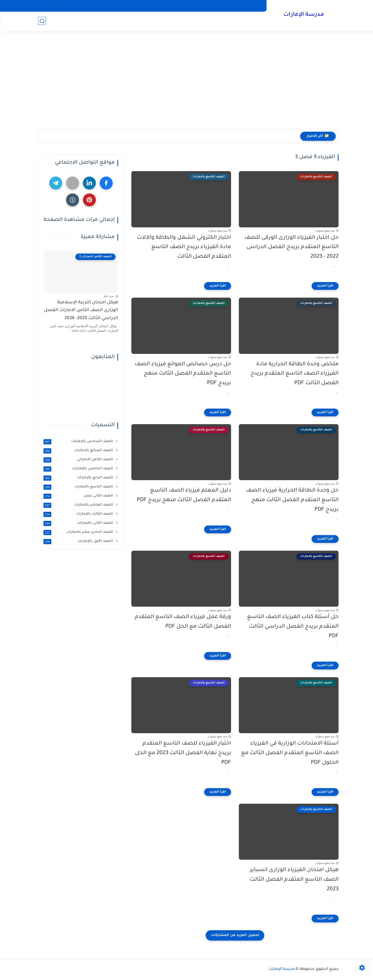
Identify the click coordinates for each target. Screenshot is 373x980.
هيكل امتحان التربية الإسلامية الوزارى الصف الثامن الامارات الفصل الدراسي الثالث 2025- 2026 (79, 311)
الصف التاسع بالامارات (77, 487)
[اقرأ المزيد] (323, 286)
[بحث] (40, 21)
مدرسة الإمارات (302, 15)
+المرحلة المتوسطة (204, 21)
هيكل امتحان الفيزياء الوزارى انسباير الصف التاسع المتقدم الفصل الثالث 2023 (292, 880)
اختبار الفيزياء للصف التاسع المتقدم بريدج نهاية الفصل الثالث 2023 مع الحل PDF (181, 753)
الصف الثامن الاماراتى (77, 460)
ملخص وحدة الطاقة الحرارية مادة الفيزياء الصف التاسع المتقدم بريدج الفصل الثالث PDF (293, 374)
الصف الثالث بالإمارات (77, 514)
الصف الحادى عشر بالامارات (77, 532)
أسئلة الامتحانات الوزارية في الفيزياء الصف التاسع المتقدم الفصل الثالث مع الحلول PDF (288, 753)
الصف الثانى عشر (77, 496)
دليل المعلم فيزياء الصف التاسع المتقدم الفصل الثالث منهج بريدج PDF (182, 495)
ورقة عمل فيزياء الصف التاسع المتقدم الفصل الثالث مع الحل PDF (181, 622)
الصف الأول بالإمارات (77, 541)
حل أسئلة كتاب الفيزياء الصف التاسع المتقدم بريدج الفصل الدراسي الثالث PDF (291, 627)
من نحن (198, 6)
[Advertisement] (187, 82)
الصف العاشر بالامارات (77, 505)
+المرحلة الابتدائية (243, 21)
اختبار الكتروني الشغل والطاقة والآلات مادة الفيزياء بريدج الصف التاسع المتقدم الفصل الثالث (182, 247)
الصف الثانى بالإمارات (77, 523)
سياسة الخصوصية (244, 6)
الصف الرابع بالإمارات (77, 478)
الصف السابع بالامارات (77, 451)
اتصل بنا (217, 6)
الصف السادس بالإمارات (77, 442)
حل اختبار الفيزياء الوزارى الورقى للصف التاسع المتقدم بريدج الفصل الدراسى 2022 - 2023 (290, 247)
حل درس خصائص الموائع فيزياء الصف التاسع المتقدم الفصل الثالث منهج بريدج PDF (181, 374)
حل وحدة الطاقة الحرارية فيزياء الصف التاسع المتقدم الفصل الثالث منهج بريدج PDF (290, 500)
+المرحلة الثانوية (166, 21)
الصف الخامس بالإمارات (77, 469)
